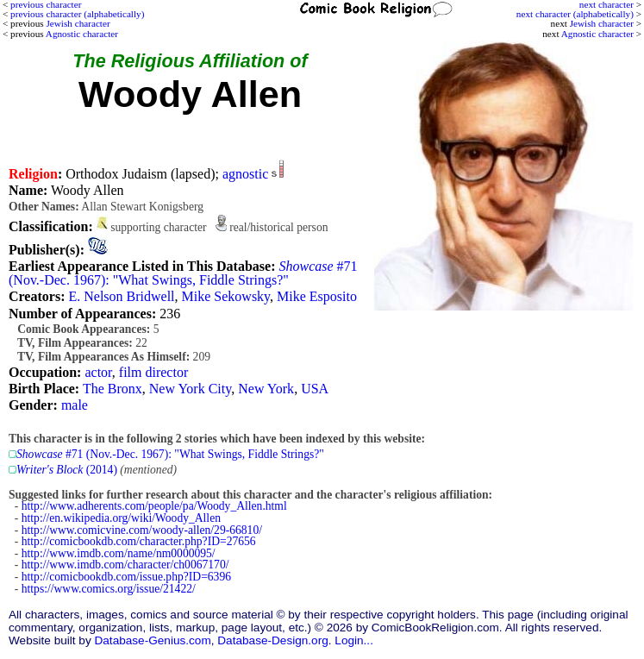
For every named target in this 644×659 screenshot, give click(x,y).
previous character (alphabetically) (77, 14)
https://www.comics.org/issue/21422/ (109, 589)
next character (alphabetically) (575, 14)
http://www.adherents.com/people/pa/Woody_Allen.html (154, 506)
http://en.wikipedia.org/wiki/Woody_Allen (121, 518)
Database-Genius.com (152, 640)
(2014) (67, 470)
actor (98, 372)
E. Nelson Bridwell (121, 296)
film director (153, 372)
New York (266, 389)
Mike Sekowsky (226, 296)
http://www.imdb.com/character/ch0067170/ (125, 565)
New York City (190, 389)
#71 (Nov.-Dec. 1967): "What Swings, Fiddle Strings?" (183, 273)
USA (315, 389)
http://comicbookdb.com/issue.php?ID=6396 (126, 577)
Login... (354, 640)
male (75, 405)
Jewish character (602, 23)
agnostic (245, 174)
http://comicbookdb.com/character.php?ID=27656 (139, 541)
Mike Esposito (317, 296)
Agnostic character (597, 34)
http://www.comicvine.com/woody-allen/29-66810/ (142, 530)
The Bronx (113, 389)
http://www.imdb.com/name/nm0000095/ (119, 553)
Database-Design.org (272, 640)
